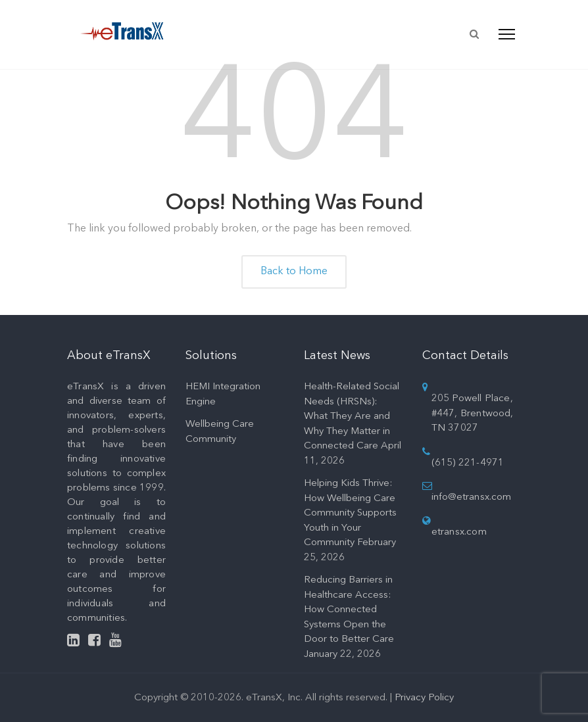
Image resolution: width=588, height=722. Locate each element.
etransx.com (459, 532)
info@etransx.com (472, 497)
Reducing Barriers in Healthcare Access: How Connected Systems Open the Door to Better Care (349, 610)
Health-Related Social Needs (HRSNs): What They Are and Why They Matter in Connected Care (352, 417)
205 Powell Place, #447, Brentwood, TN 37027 (473, 414)
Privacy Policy (424, 698)
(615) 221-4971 (468, 463)
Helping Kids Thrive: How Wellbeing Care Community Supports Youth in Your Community (350, 513)
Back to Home (294, 272)
